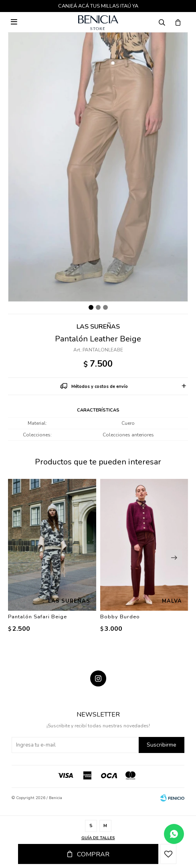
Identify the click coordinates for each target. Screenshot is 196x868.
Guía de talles (98, 838)
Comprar (93, 854)
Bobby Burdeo (120, 617)
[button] (174, 558)
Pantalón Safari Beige (37, 617)
